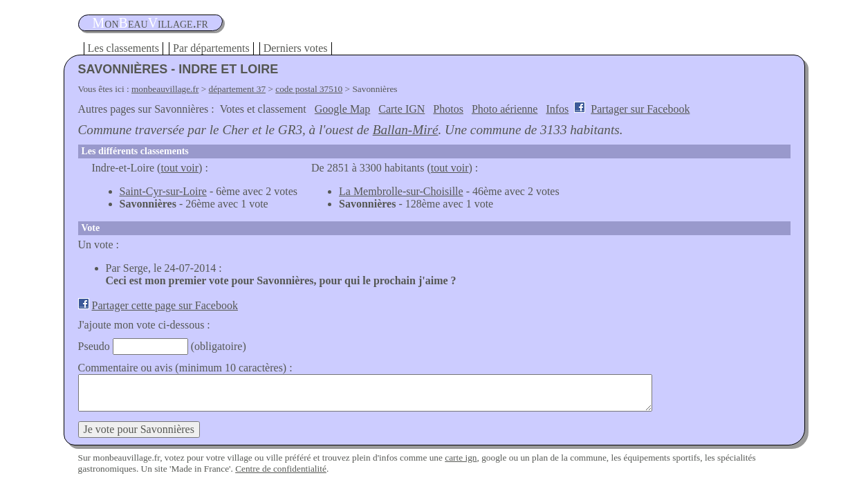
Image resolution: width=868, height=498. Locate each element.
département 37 (238, 89)
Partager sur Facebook (640, 109)
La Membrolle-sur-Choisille (401, 191)
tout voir (179, 168)
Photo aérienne (505, 109)
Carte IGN (401, 109)
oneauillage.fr (150, 23)
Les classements (124, 48)
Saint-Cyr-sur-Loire (163, 191)
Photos (448, 109)
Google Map (342, 109)
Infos (557, 109)
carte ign (461, 458)
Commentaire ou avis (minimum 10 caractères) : (185, 368)
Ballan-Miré (406, 130)
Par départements (211, 48)
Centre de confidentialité (281, 469)
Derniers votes (296, 48)
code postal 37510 (309, 89)
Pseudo (94, 346)
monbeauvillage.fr (165, 89)
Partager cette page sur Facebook (165, 305)
